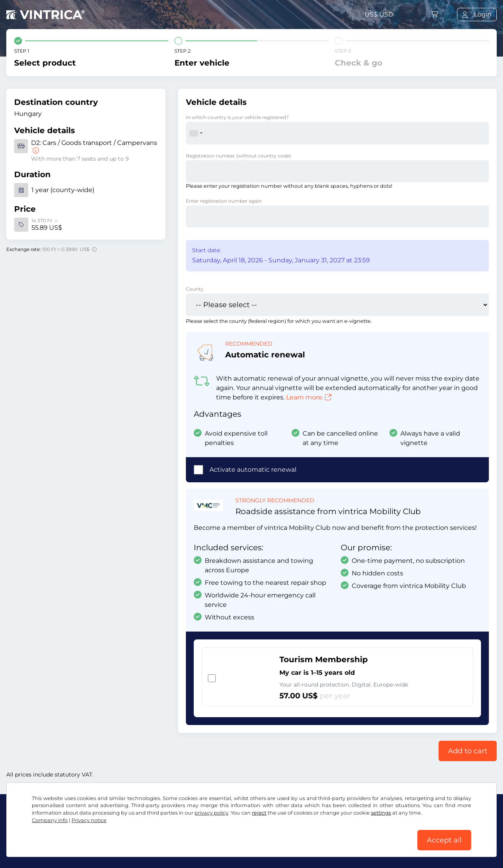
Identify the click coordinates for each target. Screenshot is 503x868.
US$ (379, 14)
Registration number (239, 156)
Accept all (444, 840)
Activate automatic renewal (253, 470)
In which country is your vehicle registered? (237, 117)
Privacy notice (89, 820)
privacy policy (211, 813)
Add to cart (468, 751)
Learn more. (309, 397)
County (195, 289)
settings (381, 813)
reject (259, 813)
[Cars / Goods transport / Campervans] (35, 151)
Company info (50, 820)
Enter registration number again (224, 201)
